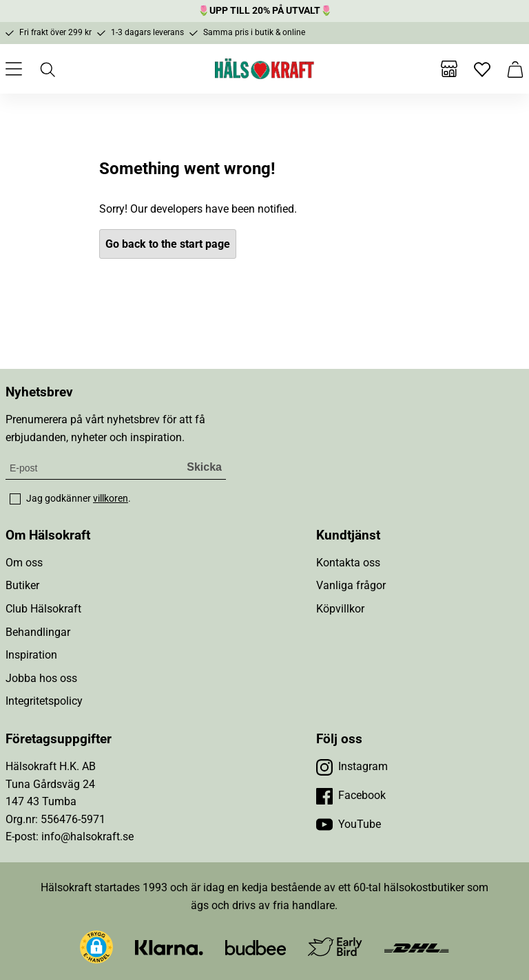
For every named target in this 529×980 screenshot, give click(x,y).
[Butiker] (449, 69)
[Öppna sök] (47, 69)
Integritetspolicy (44, 701)
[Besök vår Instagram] (352, 767)
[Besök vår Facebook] (351, 796)
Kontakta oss (348, 563)
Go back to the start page (168, 244)
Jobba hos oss (41, 678)
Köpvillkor (340, 609)
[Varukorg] (515, 69)
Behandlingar (38, 632)
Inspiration (31, 655)
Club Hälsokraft (43, 609)
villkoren (111, 498)
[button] (96, 947)
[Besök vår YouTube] (349, 824)
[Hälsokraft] (264, 69)
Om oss (24, 563)
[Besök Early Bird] (335, 946)
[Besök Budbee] (256, 947)
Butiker (22, 585)
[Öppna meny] (14, 69)
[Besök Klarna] (169, 947)
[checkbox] (15, 499)
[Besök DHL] (416, 947)
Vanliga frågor (351, 585)
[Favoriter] (482, 69)
